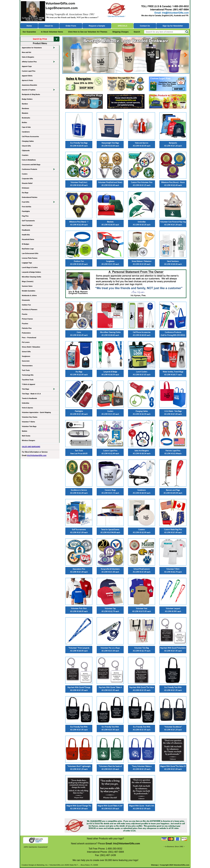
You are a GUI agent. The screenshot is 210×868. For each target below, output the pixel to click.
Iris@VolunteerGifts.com (37, 455)
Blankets (25, 113)
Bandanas (25, 108)
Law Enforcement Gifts (30, 253)
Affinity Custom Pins (40, 62)
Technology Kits (28, 375)
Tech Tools (26, 370)
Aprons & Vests (27, 80)
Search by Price (46, 39)
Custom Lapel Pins (29, 71)
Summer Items (27, 286)
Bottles (24, 123)
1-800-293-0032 (114, 849)
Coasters (25, 155)
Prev (66, 54)
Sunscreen (26, 361)
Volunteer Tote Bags (29, 426)
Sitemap (154, 865)
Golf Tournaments (28, 221)
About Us (49, 26)
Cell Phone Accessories (30, 137)
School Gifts (26, 352)
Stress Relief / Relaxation (31, 347)
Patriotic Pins (27, 328)
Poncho (25, 314)
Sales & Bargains (28, 57)
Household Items (28, 239)
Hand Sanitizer (27, 225)
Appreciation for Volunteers (40, 48)
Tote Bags (40, 390)
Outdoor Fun (26, 305)
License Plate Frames (30, 258)
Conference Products (40, 170)
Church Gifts (26, 146)
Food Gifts (40, 203)
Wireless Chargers (28, 441)
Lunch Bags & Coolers (30, 267)
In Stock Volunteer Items (52, 32)
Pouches (25, 324)
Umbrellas (26, 403)
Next (185, 54)
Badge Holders (27, 99)
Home (29, 26)
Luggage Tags (27, 263)
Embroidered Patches (30, 197)
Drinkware (26, 188)
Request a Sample (97, 26)
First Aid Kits (27, 207)
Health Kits (26, 235)
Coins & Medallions (29, 160)
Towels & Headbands (29, 398)
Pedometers (26, 333)
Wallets (24, 431)
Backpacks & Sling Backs (31, 94)
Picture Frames (27, 319)
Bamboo (25, 104)
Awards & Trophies (40, 90)
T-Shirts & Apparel (28, 384)
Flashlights (26, 211)
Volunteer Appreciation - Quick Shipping (36, 412)
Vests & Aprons (27, 408)
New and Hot (26, 52)
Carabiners (26, 132)
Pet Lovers (26, 342)
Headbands (26, 230)
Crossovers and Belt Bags (31, 165)
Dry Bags (25, 193)
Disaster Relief (27, 183)
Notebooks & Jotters (29, 296)
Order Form (71, 26)
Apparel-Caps (27, 66)
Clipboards (26, 151)
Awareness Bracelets (29, 85)
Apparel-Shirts (27, 76)
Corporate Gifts (27, 179)
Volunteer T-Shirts (28, 422)
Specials (122, 26)
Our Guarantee (29, 32)
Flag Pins (25, 216)
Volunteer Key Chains (30, 417)
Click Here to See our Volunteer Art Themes (88, 32)
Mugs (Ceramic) (28, 282)
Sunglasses (26, 356)
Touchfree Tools (28, 380)
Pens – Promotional (29, 338)
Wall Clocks (26, 436)
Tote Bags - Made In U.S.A (31, 394)
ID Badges (26, 244)
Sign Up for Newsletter (173, 26)
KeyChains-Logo (28, 249)
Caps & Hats (26, 127)
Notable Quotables (29, 291)
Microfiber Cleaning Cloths (32, 277)
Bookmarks (26, 118)
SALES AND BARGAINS (31, 447)
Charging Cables (28, 141)
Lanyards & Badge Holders (31, 272)
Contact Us (145, 26)
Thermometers (27, 366)
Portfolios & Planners (30, 310)
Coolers (25, 174)
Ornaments (26, 300)
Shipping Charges (120, 32)
